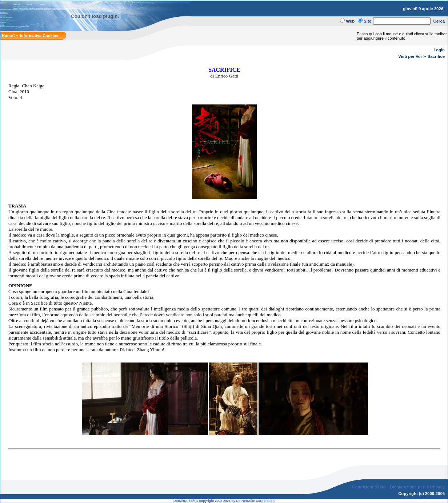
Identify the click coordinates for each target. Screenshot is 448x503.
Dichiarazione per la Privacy (418, 487)
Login (439, 50)
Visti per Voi (410, 56)
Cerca (439, 21)
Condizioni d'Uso (369, 487)
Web (350, 21)
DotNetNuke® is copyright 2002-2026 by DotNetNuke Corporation (224, 501)
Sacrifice (436, 56)
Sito (367, 21)
